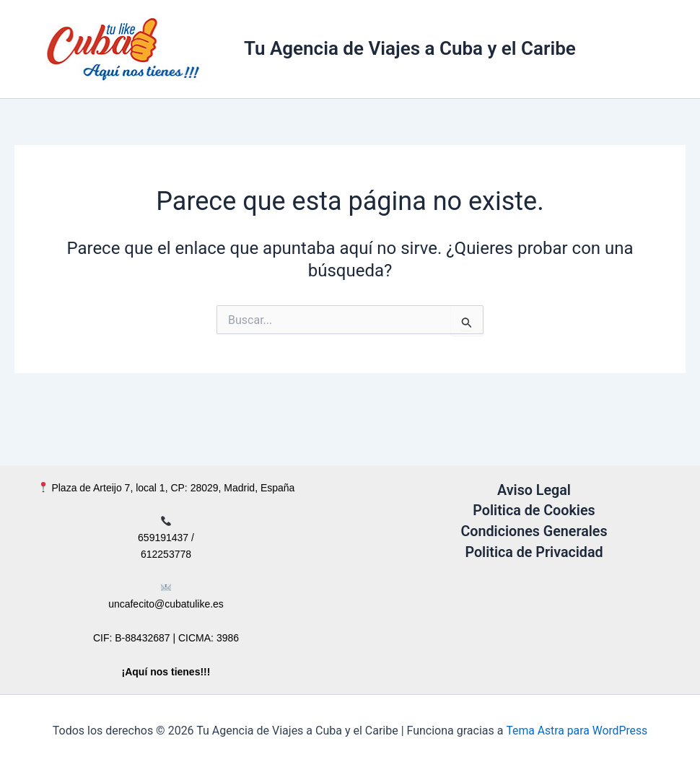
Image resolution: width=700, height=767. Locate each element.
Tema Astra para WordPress (577, 731)
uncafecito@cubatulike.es (166, 604)
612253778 (166, 554)
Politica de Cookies (534, 510)
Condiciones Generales (534, 530)
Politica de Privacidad (534, 551)
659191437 (163, 538)
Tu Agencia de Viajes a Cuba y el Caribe (410, 48)
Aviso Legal (534, 490)
